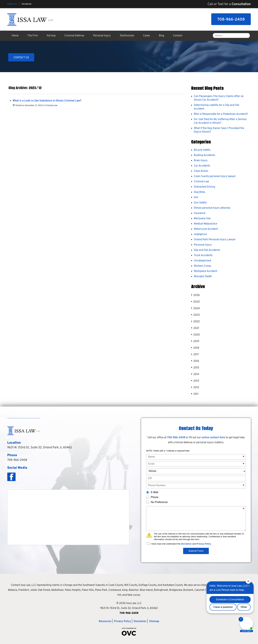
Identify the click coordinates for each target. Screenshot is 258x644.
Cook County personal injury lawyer (215, 176)
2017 (195, 355)
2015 (195, 368)
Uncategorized (202, 261)
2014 (195, 374)
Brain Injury (201, 161)
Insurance (200, 213)
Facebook (26, 4)
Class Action (201, 171)
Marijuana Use (202, 219)
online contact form (213, 438)
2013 (195, 381)
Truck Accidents (203, 255)
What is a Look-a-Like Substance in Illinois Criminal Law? (47, 101)
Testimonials (127, 36)
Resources (105, 621)
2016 (195, 361)
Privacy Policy (204, 544)
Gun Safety (200, 203)
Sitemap (154, 621)
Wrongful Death (203, 277)
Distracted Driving (204, 187)
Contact (178, 36)
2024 (195, 308)
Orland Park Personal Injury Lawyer (215, 240)
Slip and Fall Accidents (207, 250)
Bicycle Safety (202, 150)
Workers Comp (202, 266)
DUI (196, 197)
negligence (200, 234)
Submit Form (196, 551)
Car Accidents (202, 166)
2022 (195, 322)
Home (15, 36)
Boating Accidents (205, 155)
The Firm (33, 36)
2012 (195, 387)
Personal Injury (102, 36)
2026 (195, 295)
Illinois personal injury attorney (212, 208)
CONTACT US (21, 58)
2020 (196, 335)
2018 (195, 348)
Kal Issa (51, 36)
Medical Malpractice (206, 224)
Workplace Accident (206, 271)
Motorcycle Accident (206, 229)
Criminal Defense (74, 36)
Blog (161, 36)
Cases (147, 36)
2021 (195, 328)
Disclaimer (186, 544)
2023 (195, 315)
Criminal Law (51, 106)
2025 (195, 302)
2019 (195, 341)
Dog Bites (200, 192)
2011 (195, 394)
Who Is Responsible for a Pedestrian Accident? (221, 114)
